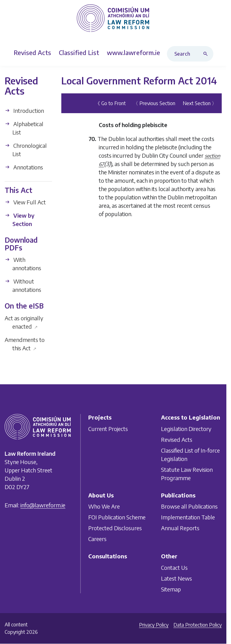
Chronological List (26, 149)
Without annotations (23, 285)
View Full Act (25, 202)
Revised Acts (177, 439)
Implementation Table (188, 517)
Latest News (177, 578)
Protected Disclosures (115, 528)
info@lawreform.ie (43, 505)
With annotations (23, 264)
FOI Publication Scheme (117, 517)
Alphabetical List (24, 128)
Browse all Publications (189, 506)
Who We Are (104, 506)
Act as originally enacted (24, 322)
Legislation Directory (186, 428)
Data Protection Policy (198, 625)
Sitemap (171, 589)
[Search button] (207, 54)
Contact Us (174, 567)
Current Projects (108, 428)
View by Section (20, 220)
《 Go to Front (110, 103)
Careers (97, 539)
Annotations (24, 167)
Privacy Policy (154, 625)
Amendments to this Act (25, 344)
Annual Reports (180, 528)
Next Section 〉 (200, 103)
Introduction (24, 110)
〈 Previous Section (154, 103)
